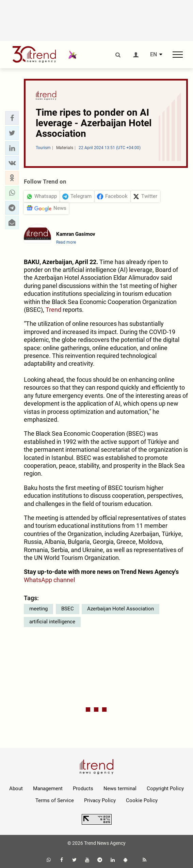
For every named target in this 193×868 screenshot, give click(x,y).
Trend (53, 310)
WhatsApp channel (49, 580)
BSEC (68, 609)
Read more (66, 242)
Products (83, 789)
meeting (38, 609)
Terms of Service (55, 800)
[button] (12, 118)
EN (154, 55)
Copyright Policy (165, 789)
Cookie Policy (142, 800)
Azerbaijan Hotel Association (120, 609)
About (16, 789)
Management (48, 789)
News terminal (120, 789)
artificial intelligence (52, 622)
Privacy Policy (100, 800)
